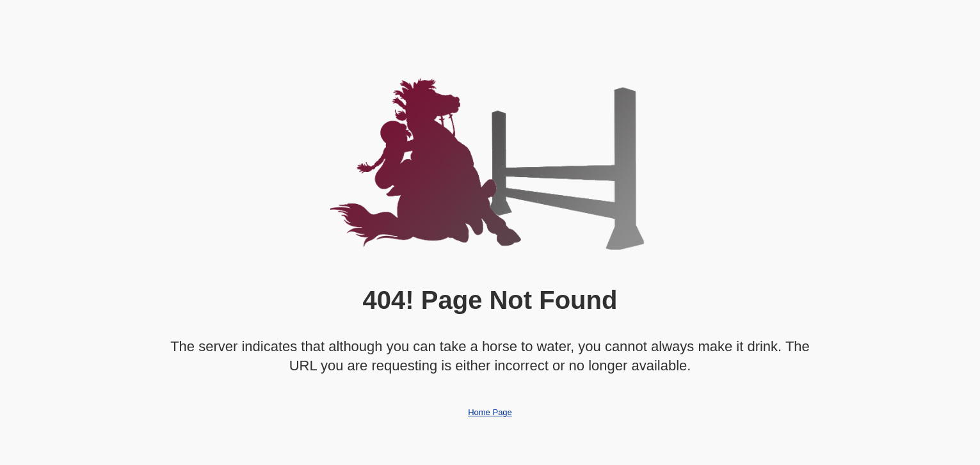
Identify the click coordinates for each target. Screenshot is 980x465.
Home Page (490, 412)
